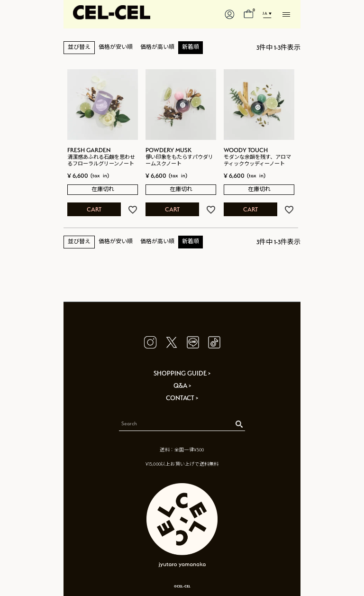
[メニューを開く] (286, 14)
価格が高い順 (157, 47)
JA (265, 13)
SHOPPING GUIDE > (182, 373)
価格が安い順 (116, 47)
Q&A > (182, 385)
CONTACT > (182, 398)
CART (94, 209)
